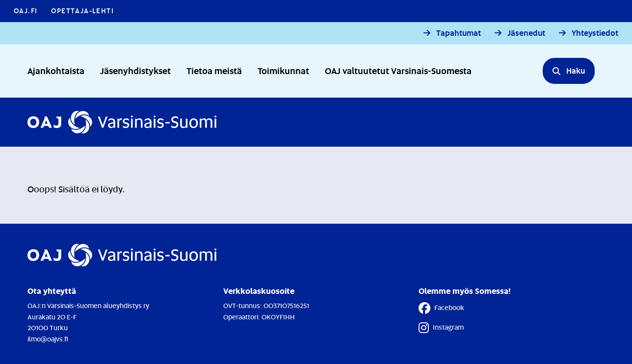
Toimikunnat (283, 70)
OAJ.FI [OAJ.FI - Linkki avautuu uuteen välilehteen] (26, 11)
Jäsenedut (526, 33)
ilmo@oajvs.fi (48, 339)
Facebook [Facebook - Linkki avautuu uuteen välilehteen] (441, 308)
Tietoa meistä (214, 70)
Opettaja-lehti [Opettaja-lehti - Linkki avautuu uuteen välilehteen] (82, 11)
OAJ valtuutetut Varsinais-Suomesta (398, 70)
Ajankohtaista (56, 70)
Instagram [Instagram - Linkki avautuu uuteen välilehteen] (441, 328)
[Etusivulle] (122, 122)
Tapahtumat (459, 33)
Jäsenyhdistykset (135, 70)
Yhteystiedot (595, 33)
